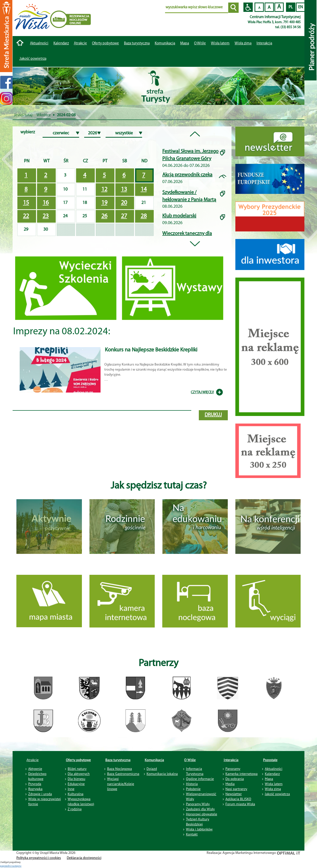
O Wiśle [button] (200, 43)
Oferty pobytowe (105, 43)
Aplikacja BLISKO (238, 799)
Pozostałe (270, 760)
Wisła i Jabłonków (199, 829)
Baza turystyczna (118, 760)
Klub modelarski (179, 216)
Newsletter (234, 794)
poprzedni (6, 866)
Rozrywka (35, 789)
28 (144, 216)
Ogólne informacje (200, 779)
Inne (71, 789)
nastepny (16, 866)
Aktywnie (35, 769)
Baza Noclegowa (119, 769)
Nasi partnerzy (236, 789)
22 (26, 216)
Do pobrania (235, 779)
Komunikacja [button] (165, 43)
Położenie (193, 789)
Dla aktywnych (79, 774)
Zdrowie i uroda (40, 794)
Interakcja (231, 760)
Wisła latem (220, 43)
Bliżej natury (77, 769)
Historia (192, 784)
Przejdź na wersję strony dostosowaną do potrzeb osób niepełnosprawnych (248, 7)
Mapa (185, 43)
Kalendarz (61, 43)
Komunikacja (154, 760)
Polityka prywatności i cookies (39, 858)
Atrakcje (80, 43)
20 (124, 203)
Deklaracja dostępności (84, 858)
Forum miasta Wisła (240, 804)
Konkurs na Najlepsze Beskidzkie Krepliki (151, 350)
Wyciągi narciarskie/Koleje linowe (121, 784)
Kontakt (192, 834)
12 (104, 190)
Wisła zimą (243, 43)
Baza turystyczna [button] (137, 43)
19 (104, 203)
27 (124, 216)
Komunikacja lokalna (162, 774)
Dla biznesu (77, 779)
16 (46, 203)
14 (144, 190)
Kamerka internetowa (242, 774)
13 (124, 190)
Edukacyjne (76, 784)
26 (104, 216)
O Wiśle (190, 760)
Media (230, 784)
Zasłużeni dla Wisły (200, 809)
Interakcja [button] (264, 43)
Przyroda (35, 784)
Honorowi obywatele (202, 814)
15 (26, 203)
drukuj (213, 415)
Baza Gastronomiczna (123, 774)
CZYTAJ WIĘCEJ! (202, 392)
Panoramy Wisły (198, 804)
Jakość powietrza (33, 59)
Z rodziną (75, 809)
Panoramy (233, 769)
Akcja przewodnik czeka (187, 175)
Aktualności (39, 43)
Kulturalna (76, 794)
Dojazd (152, 769)
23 (46, 216)
